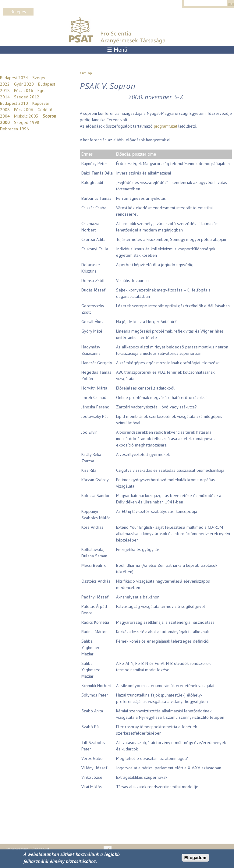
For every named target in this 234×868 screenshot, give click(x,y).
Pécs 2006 (24, 110)
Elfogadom (195, 858)
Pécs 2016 (24, 90)
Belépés (18, 12)
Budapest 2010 (14, 103)
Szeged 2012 (27, 97)
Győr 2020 (24, 84)
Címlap (86, 73)
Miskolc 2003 (26, 116)
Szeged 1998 (27, 122)
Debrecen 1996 (14, 129)
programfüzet (166, 126)
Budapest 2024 (14, 78)
